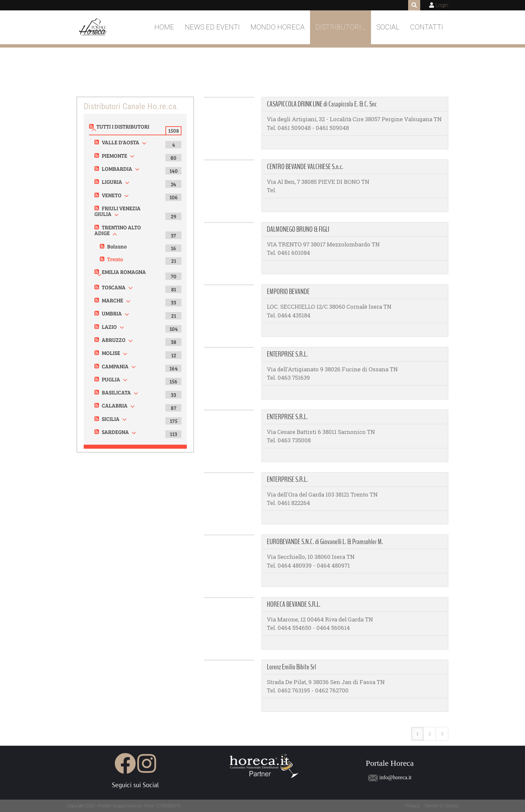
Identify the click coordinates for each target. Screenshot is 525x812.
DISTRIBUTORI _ (341, 27)
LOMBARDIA (117, 169)
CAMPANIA (115, 366)
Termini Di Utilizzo (441, 806)
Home (164, 27)
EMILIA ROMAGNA (124, 272)
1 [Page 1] (418, 734)
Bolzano (117, 246)
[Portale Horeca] (93, 27)
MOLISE (111, 353)
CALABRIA (115, 405)
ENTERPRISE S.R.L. (287, 354)
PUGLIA (111, 379)
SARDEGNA (115, 432)
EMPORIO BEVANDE (288, 292)
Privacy (412, 806)
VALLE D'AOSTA (121, 142)
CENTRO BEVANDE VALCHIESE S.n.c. (305, 167)
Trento (115, 259)
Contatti (427, 27)
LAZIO (109, 327)
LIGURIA (112, 182)
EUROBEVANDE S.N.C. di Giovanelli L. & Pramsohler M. (325, 542)
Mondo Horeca (278, 27)
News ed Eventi (212, 27)
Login (442, 5)
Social (388, 27)
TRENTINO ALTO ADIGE (118, 230)
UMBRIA (112, 313)
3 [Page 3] (442, 734)
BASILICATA (116, 392)
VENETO (112, 195)
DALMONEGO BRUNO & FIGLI (298, 229)
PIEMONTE (115, 156)
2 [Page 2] (430, 734)
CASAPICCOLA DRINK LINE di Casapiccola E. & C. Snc (322, 104)
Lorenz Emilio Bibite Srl (291, 667)
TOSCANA (114, 287)
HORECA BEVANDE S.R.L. (294, 604)
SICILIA (111, 419)
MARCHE (112, 300)
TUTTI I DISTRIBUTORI (123, 126)
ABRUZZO (114, 340)
